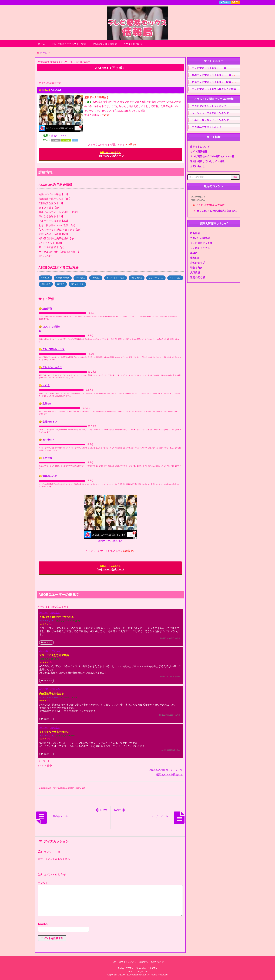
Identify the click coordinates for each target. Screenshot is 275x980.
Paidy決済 (96, 278)
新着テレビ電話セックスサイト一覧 (214, 75)
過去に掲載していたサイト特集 (207, 161)
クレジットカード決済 (116, 278)
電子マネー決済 (77, 284)
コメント (43, 883)
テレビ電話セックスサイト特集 (69, 44)
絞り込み (55, 612)
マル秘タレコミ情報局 (105, 44)
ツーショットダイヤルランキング (210, 113)
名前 (110, 925)
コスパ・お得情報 (200, 238)
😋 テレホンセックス (50, 367)
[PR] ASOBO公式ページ (110, 154)
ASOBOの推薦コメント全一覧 (166, 770)
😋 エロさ (44, 385)
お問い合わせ (197, 166)
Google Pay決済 (63, 278)
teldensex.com (140, 975)
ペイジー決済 (175, 278)
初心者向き (196, 268)
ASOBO (56, 90)
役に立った (46, 642)
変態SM (194, 258)
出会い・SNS (59, 136)
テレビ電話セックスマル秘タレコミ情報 (214, 89)
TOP (113, 962)
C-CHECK (45, 278)
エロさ (194, 253)
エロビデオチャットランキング (209, 106)
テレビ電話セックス (201, 243)
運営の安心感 (197, 277)
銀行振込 (61, 284)
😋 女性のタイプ (48, 422)
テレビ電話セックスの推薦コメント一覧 (212, 156)
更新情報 (143, 962)
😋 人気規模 (46, 458)
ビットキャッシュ (156, 278)
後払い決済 (46, 284)
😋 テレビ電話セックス (52, 349)
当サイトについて (133, 44)
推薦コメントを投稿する (169, 774)
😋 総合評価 (46, 309)
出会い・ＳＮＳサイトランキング (210, 120)
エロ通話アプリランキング (207, 127)
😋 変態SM (45, 404)
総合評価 (195, 233)
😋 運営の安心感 (48, 476)
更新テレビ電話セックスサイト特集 (215, 82)
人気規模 (195, 272)
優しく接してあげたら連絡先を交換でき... (217, 211)
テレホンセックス (200, 248)
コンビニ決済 (137, 278)
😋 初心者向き (47, 440)
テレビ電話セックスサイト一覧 (209, 68)
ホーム (42, 44)
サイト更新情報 (199, 151)
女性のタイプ (197, 263)
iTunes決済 (81, 278)
